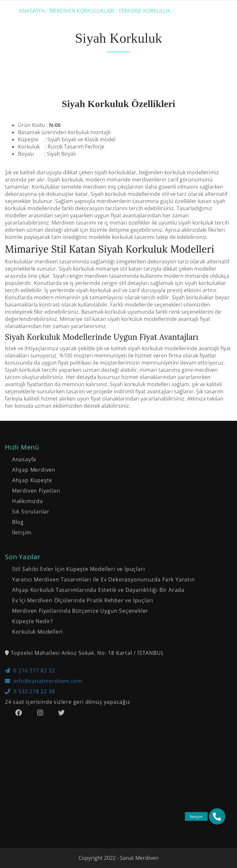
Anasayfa (32, 11)
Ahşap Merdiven (34, 470)
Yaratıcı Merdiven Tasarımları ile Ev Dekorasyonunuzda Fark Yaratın (104, 579)
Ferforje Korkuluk (145, 11)
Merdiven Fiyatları (36, 491)
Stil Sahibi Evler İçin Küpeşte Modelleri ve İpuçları (79, 569)
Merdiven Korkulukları (82, 11)
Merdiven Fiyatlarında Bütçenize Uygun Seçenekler (80, 611)
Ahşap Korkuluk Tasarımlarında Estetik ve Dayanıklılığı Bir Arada (98, 590)
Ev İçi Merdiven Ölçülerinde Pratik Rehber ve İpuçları (83, 600)
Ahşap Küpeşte (32, 480)
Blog (18, 522)
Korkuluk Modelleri (37, 632)
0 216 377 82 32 (30, 671)
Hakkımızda (28, 501)
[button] (217, 816)
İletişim (22, 532)
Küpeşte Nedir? (33, 621)
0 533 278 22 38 (30, 691)
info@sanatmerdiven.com (44, 681)
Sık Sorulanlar (31, 512)
